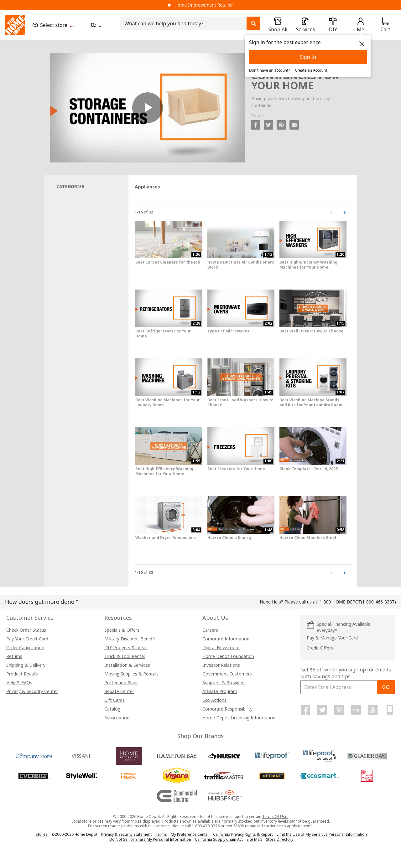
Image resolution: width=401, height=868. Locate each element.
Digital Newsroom (221, 647)
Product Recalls (22, 674)
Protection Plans (121, 683)
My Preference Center (190, 834)
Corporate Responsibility (227, 709)
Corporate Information (226, 639)
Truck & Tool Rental (125, 656)
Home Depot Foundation (228, 656)
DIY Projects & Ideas (126, 647)
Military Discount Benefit (130, 639)
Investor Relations (221, 665)
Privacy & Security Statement (126, 834)
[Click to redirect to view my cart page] (385, 25)
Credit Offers (320, 648)
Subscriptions (118, 718)
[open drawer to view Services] (305, 25)
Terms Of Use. (275, 817)
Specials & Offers (122, 630)
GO (386, 687)
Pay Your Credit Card (27, 639)
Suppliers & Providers (224, 683)
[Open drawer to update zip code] (102, 25)
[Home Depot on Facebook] (305, 710)
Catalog (112, 709)
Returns (14, 656)
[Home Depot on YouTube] (373, 710)
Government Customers (227, 674)
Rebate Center (119, 691)
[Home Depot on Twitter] (322, 710)
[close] (362, 44)
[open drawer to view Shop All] (278, 25)
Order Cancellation (25, 647)
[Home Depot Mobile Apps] (390, 710)
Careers (210, 630)
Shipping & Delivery (26, 665)
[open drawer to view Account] (361, 25)
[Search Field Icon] (253, 23)
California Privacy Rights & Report (243, 834)
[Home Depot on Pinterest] (339, 710)
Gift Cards (115, 700)
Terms (161, 834)
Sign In (308, 57)
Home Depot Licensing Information (239, 718)
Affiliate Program (220, 691)
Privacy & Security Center (32, 691)
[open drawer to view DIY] (333, 25)
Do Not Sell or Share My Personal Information (150, 839)
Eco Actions (214, 700)
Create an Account (311, 70)
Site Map (254, 840)
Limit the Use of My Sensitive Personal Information (322, 834)
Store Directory (280, 840)
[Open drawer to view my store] (58, 25)
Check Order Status (26, 630)
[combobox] (185, 23)
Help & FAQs (19, 683)
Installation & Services (127, 665)
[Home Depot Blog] (356, 710)
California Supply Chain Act (219, 839)
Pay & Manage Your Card (332, 638)
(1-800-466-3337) (358, 602)
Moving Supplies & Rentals (131, 674)
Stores (42, 834)
